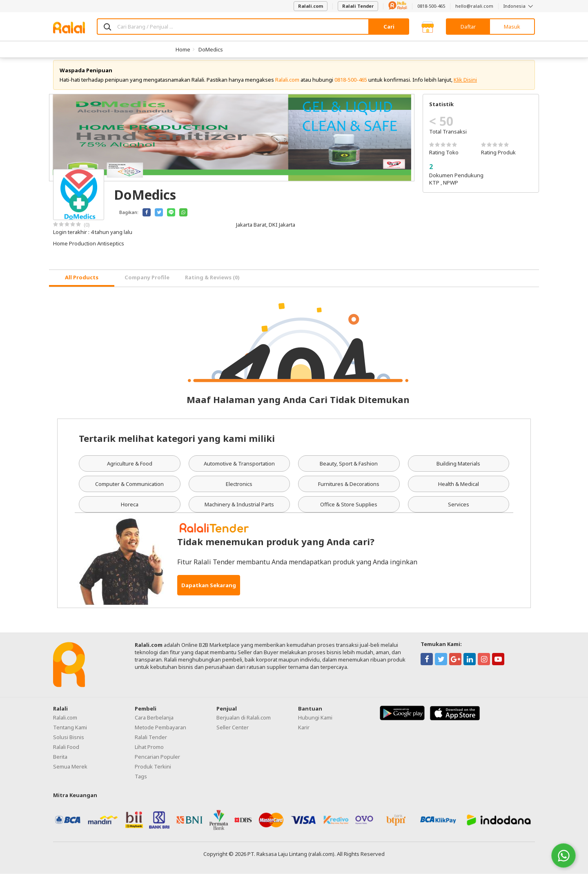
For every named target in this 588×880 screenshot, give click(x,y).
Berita (60, 763)
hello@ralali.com (474, 6)
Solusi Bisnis (69, 743)
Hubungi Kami (315, 724)
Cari (389, 27)
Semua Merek (70, 773)
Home (183, 49)
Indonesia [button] (519, 6)
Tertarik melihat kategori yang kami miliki (177, 444)
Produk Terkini (153, 773)
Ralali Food (66, 753)
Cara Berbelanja (154, 724)
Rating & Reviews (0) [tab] (212, 284)
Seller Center (233, 733)
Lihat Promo (149, 753)
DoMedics (211, 49)
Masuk (512, 27)
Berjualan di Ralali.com (244, 724)
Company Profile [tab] (147, 284)
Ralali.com (311, 6)
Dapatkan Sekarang (209, 591)
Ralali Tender (358, 6)
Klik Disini (465, 86)
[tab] (82, 284)
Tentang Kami (70, 733)
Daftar (468, 27)
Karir (304, 733)
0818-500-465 (431, 6)
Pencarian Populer (157, 763)
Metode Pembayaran (160, 733)
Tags (141, 782)
